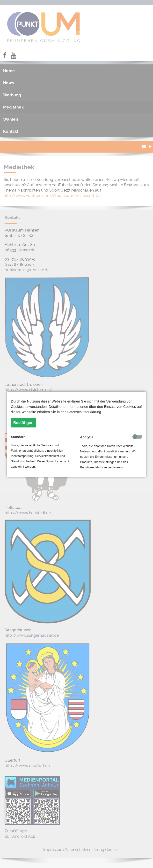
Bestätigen (23, 423)
